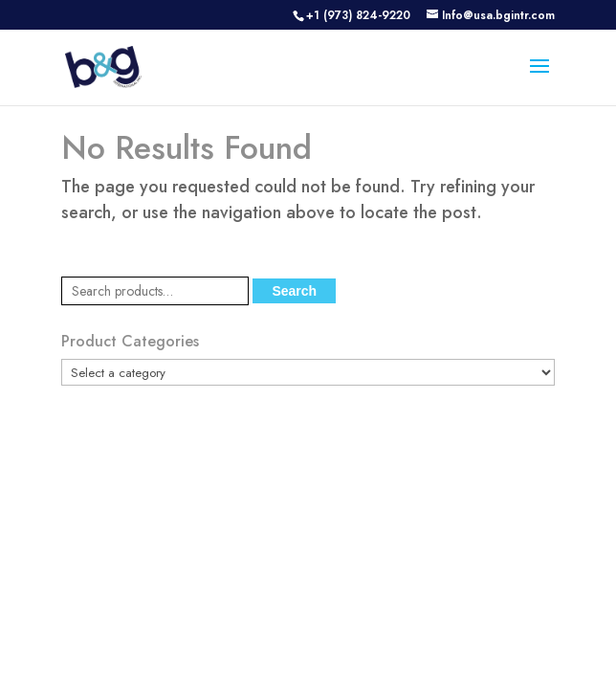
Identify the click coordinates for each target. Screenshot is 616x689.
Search (294, 291)
